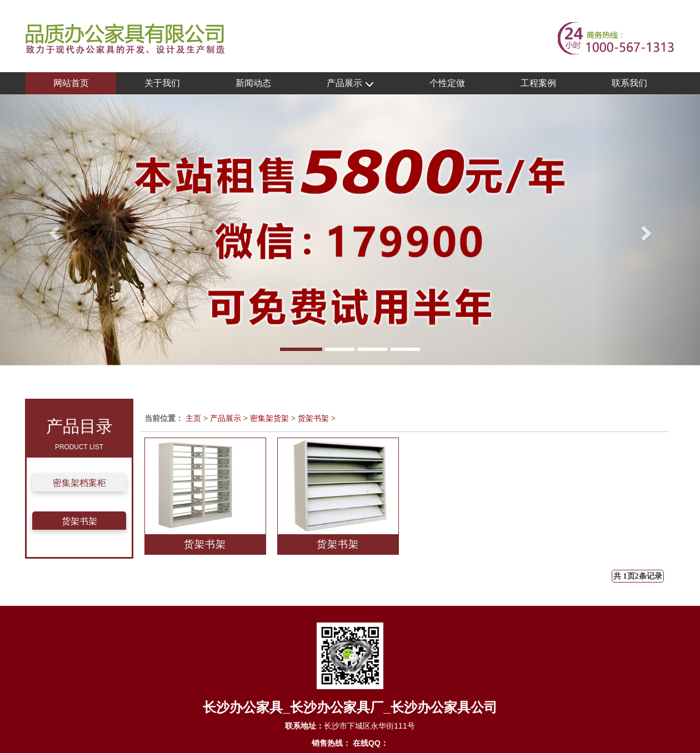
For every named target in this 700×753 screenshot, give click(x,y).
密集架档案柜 (79, 483)
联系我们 (629, 83)
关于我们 (162, 83)
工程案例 (538, 83)
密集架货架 (269, 418)
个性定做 (447, 83)
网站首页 (71, 83)
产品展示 (350, 84)
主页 (193, 418)
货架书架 (79, 521)
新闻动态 (253, 83)
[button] (52, 230)
